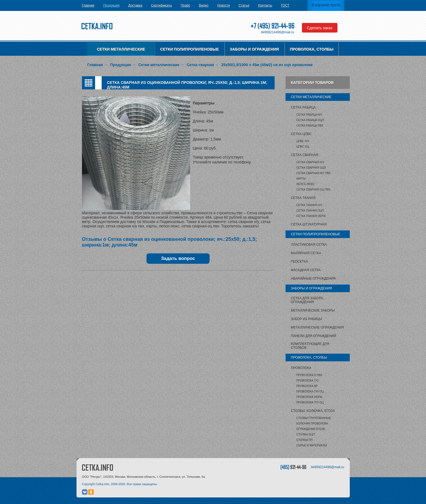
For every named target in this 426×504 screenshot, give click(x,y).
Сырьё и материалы (312, 445)
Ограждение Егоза (311, 429)
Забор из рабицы (307, 319)
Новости (224, 5)
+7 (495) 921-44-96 (272, 26)
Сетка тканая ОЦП (310, 211)
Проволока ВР (307, 386)
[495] (293, 467)
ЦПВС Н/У (303, 141)
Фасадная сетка (306, 270)
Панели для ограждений (314, 336)
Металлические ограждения (317, 327)
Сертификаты (162, 5)
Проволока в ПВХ (309, 375)
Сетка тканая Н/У (309, 205)
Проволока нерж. (310, 397)
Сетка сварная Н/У (310, 162)
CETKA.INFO (98, 468)
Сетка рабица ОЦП (310, 120)
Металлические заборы (313, 310)
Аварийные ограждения (313, 279)
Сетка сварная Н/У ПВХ (314, 173)
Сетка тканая (303, 198)
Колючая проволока (312, 424)
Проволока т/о (308, 381)
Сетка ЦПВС (301, 134)
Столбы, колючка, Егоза (313, 411)
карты (301, 179)
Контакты (265, 5)
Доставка (135, 5)
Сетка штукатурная (309, 224)
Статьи (244, 5)
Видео (204, 5)
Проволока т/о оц (310, 402)
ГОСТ (285, 5)
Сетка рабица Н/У (309, 115)
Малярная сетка (306, 253)
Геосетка (300, 262)
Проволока (301, 368)
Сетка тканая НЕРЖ (311, 216)
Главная (88, 5)
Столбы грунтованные (314, 418)
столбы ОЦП (306, 434)
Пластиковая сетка (309, 245)
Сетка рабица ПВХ (310, 126)
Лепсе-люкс (306, 184)
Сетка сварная (305, 155)
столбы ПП (305, 440)
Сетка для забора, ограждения (308, 300)
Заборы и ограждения (254, 49)
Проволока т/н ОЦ (310, 392)
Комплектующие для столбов (310, 346)
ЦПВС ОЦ (303, 147)
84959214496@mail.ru (278, 32)
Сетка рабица (303, 107)
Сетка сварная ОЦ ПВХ (313, 190)
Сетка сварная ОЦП (311, 168)
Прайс (185, 5)
